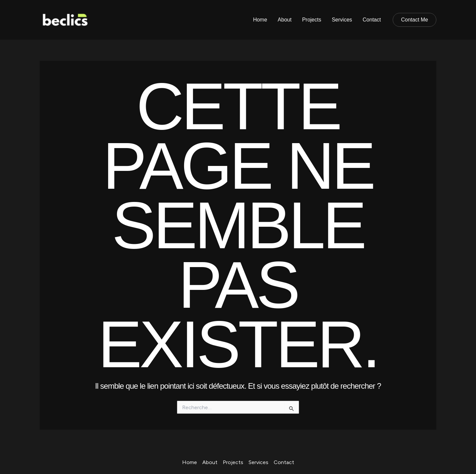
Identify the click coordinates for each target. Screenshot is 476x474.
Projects (312, 20)
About (285, 20)
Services (342, 20)
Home (260, 20)
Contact (372, 20)
